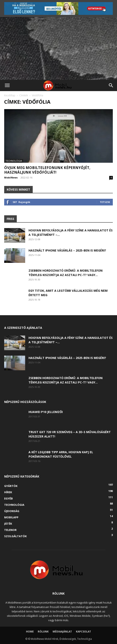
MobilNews (11, 177)
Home (30, 632)
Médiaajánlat (62, 632)
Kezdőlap (10, 95)
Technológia (14, 161)
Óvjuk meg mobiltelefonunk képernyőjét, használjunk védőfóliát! (47, 170)
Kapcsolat (83, 632)
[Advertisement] (58, 48)
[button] (7, 85)
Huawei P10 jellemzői (46, 412)
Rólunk (43, 632)
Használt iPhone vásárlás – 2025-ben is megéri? (67, 250)
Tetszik (105, 202)
